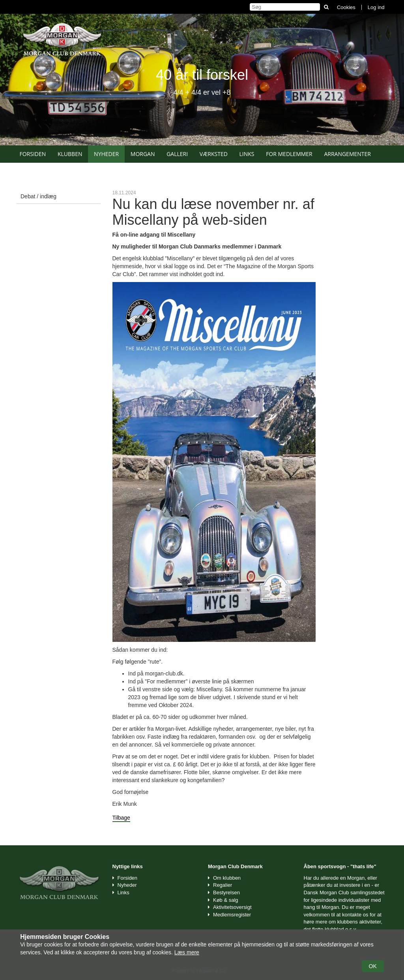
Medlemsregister (232, 915)
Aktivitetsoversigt (232, 907)
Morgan (143, 154)
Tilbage (121, 818)
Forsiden (33, 154)
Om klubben (227, 878)
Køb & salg (226, 900)
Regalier (223, 885)
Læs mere (187, 952)
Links (247, 154)
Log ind (376, 7)
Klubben (70, 154)
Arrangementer (347, 154)
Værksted (214, 154)
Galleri (177, 154)
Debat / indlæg (38, 196)
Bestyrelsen (226, 893)
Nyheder (106, 154)
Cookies (346, 7)
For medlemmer (289, 154)
